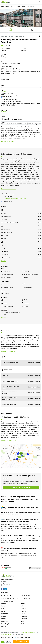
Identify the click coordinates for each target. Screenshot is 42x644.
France (23, 603)
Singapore (24, 619)
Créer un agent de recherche (9, 598)
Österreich (24, 609)
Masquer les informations (9, 189)
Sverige (3, 606)
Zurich (19, 7)
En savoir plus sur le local (9, 141)
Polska (23, 614)
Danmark (4, 603)
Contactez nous (26, 598)
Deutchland (5, 614)
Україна (23, 611)
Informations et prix (7, 67)
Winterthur (24, 7)
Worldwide (24, 624)
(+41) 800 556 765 (6, 585)
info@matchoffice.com (7, 583)
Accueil (3, 7)
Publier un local (26, 596)
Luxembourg (5, 621)
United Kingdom (6, 624)
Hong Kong (24, 616)
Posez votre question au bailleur (10, 68)
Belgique (4, 619)
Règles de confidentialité (29, 633)
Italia (22, 606)
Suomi (3, 611)
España (3, 626)
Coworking (13, 7)
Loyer (8, 7)
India (22, 621)
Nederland (4, 616)
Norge (3, 609)
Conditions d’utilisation (7, 634)
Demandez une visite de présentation (12, 70)
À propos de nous (6, 596)
